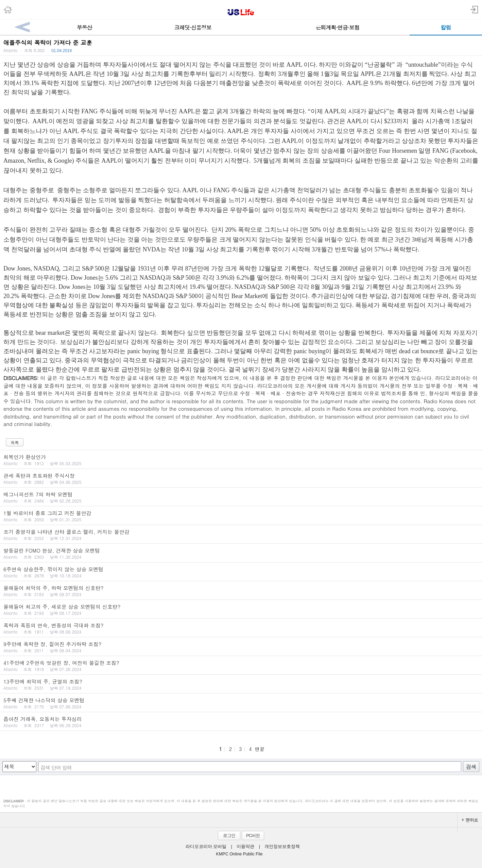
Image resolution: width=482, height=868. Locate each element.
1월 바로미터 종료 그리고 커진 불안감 (241, 516)
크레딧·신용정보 (193, 27)
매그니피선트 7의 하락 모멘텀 (241, 497)
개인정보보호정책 (282, 847)
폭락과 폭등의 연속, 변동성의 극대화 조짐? (241, 628)
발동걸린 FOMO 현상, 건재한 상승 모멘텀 (241, 553)
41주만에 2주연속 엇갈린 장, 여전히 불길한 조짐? (241, 666)
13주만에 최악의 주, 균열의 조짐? (241, 684)
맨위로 (470, 820)
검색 (471, 767)
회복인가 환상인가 (241, 460)
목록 (15, 443)
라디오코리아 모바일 (206, 847)
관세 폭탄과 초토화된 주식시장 (241, 478)
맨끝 (260, 749)
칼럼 (446, 27)
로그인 (229, 836)
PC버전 (253, 836)
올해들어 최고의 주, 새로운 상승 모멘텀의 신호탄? (241, 609)
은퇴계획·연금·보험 (337, 27)
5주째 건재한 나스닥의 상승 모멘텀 (241, 703)
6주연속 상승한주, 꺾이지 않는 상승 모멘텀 (241, 572)
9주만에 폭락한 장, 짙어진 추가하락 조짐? (241, 647)
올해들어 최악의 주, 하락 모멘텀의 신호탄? (241, 591)
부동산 (84, 27)
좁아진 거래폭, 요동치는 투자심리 (241, 722)
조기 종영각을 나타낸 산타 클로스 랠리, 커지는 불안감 (241, 535)
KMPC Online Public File (239, 854)
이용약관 (245, 847)
